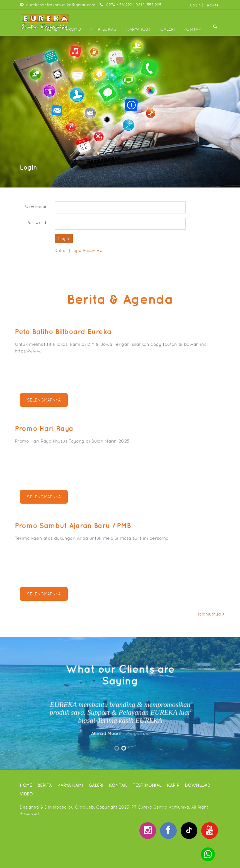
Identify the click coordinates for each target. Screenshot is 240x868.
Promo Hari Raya (53, 431)
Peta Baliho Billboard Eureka (70, 334)
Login (196, 5)
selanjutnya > (211, 614)
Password (36, 223)
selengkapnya (44, 400)
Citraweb (84, 807)
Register (212, 5)
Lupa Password (87, 250)
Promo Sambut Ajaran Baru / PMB (78, 528)
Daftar (61, 250)
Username (36, 206)
